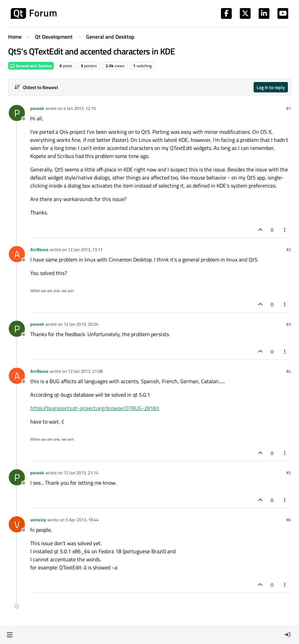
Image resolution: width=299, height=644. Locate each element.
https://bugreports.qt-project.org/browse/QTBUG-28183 (95, 408)
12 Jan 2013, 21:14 (81, 473)
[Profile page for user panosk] (17, 113)
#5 (289, 473)
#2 (289, 249)
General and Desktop (31, 66)
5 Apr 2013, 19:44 (82, 520)
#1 (289, 108)
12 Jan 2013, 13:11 (85, 249)
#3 (289, 324)
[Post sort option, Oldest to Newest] (36, 87)
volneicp (38, 520)
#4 (289, 371)
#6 (289, 520)
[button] (10, 635)
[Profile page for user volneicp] (17, 524)
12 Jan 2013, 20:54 (81, 324)
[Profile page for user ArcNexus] (17, 254)
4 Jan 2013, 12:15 (80, 108)
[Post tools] (285, 230)
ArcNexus (39, 249)
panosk (37, 108)
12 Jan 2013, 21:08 (85, 371)
